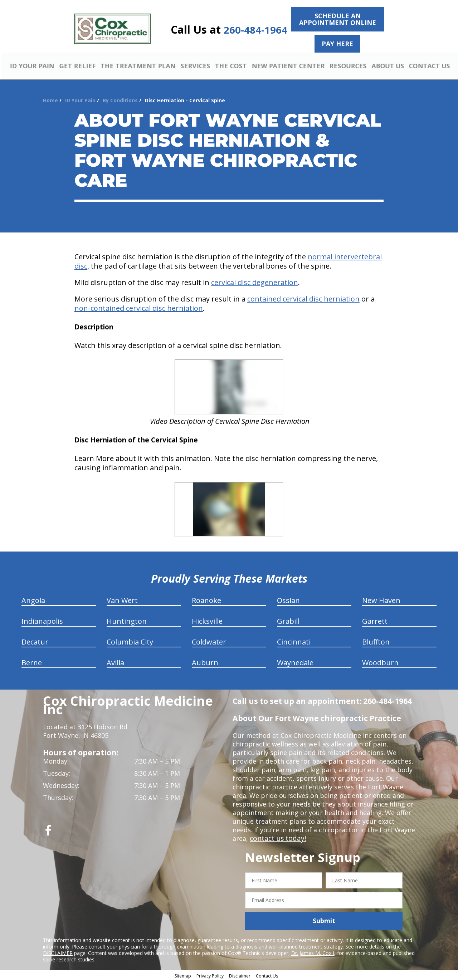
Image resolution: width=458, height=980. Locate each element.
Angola (33, 599)
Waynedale (295, 661)
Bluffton (376, 641)
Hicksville (207, 620)
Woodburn (380, 661)
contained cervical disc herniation (303, 298)
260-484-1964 (255, 30)
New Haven (381, 599)
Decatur (35, 641)
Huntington (127, 620)
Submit (324, 920)
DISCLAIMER (58, 952)
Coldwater (209, 641)
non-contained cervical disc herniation (139, 307)
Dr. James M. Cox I (313, 952)
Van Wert (122, 599)
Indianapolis (42, 620)
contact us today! (276, 837)
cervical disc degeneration (255, 281)
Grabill (288, 620)
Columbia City (130, 641)
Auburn (205, 661)
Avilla (115, 661)
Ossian (288, 599)
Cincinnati (294, 641)
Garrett (375, 620)
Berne (32, 661)
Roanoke (206, 599)
